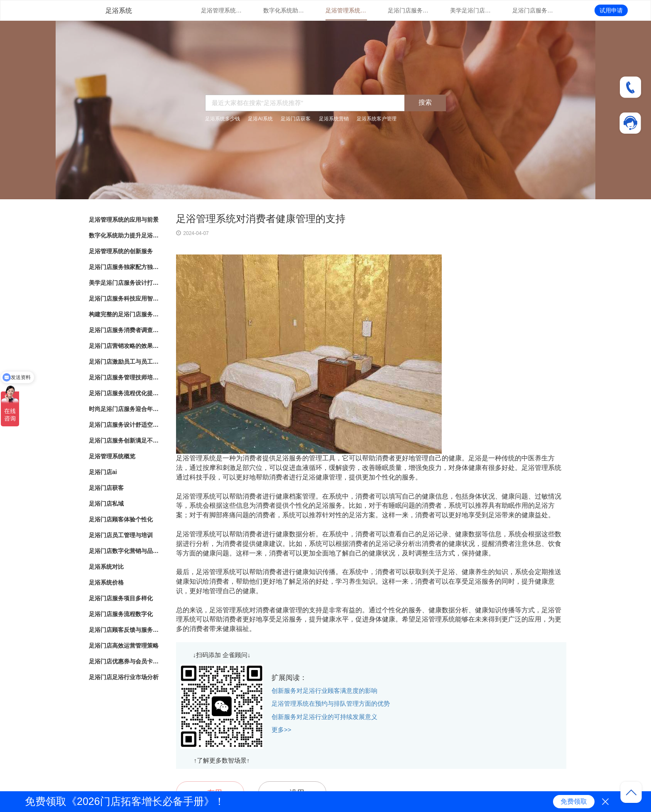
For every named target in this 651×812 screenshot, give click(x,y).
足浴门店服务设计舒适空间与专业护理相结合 (124, 425)
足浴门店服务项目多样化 (121, 598)
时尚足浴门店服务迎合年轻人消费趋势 (124, 409)
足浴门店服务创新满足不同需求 (124, 440)
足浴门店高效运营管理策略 (124, 646)
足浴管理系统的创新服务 (346, 10)
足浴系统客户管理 (377, 119)
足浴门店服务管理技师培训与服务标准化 (124, 377)
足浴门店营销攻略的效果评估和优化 (124, 346)
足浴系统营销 (334, 119)
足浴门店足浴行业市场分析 (124, 677)
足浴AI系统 (260, 119)
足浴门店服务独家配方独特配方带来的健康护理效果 (409, 10)
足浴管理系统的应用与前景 (222, 10)
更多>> (281, 730)
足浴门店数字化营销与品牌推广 (124, 551)
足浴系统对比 (106, 567)
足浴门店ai (103, 472)
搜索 (425, 102)
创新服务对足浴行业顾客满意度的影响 (324, 691)
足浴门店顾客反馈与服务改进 (124, 630)
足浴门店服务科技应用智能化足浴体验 (533, 10)
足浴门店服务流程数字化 (121, 614)
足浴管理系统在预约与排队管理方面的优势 (331, 703)
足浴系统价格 (106, 582)
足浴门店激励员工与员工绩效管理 (124, 362)
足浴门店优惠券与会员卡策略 (124, 661)
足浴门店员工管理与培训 (121, 535)
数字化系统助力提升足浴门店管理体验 (284, 10)
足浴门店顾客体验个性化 (121, 519)
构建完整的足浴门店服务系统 (124, 314)
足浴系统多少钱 (223, 119)
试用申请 (611, 10)
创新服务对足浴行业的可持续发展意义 (324, 717)
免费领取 (574, 801)
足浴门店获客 (296, 119)
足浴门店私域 (106, 504)
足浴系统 (119, 11)
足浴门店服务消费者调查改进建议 (124, 330)
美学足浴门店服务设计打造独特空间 (471, 10)
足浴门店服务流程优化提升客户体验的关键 (124, 393)
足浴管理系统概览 (112, 456)
